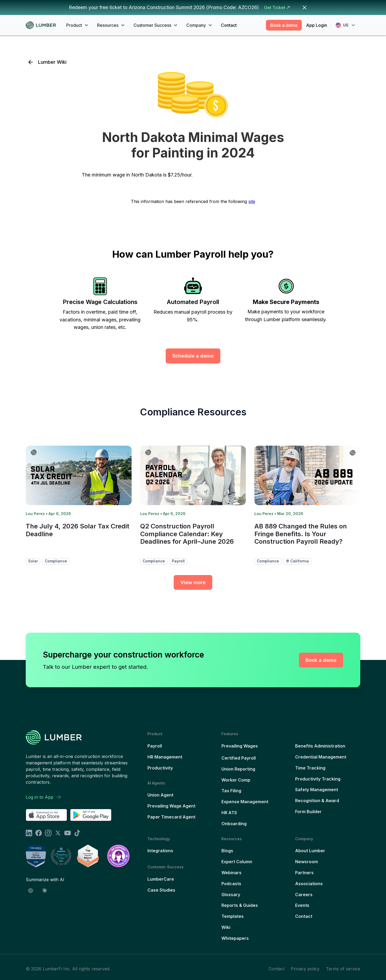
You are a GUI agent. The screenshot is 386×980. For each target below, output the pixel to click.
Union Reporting (238, 769)
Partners (304, 873)
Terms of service (343, 969)
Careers (304, 895)
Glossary (231, 895)
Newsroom (307, 862)
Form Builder (308, 812)
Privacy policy (305, 969)
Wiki (226, 927)
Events (302, 905)
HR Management (165, 757)
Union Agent (160, 795)
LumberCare (161, 879)
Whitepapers (235, 938)
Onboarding (234, 824)
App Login (317, 25)
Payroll (155, 746)
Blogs (227, 851)
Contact (229, 25)
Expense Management (245, 802)
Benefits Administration (320, 746)
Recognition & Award (317, 801)
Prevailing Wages (240, 746)
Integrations (160, 851)
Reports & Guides (240, 905)
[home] (43, 25)
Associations (309, 884)
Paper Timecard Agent (171, 817)
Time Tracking (310, 768)
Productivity (160, 768)
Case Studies (161, 890)
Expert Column (237, 862)
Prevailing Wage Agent (171, 806)
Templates (233, 916)
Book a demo (284, 25)
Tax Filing (231, 791)
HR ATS (229, 813)
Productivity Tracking (318, 779)
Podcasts (231, 884)
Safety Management (317, 790)
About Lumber (310, 851)
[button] (77, 25)
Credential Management (321, 757)
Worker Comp (236, 780)
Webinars (231, 873)
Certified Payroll (239, 758)
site (252, 201)
